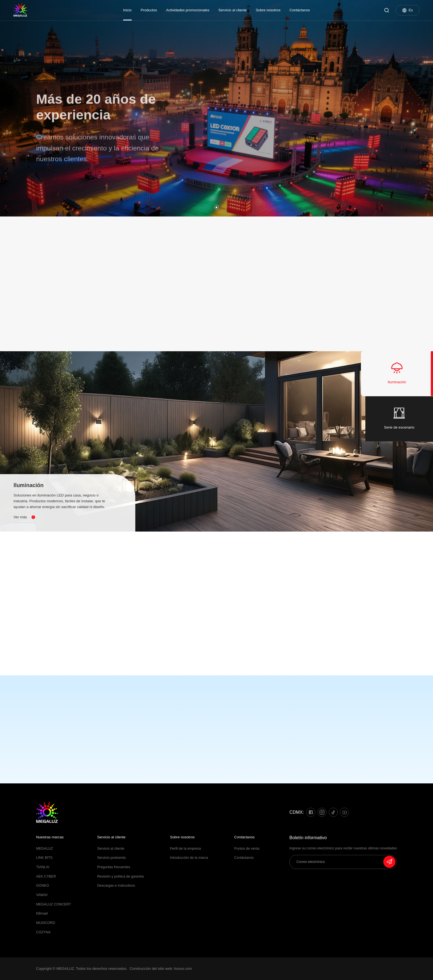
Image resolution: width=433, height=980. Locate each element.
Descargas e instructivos (116, 886)
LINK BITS (44, 858)
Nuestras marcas (50, 837)
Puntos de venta (247, 849)
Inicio (127, 10)
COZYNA (43, 932)
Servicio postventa (111, 858)
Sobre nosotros (268, 10)
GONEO (43, 886)
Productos (149, 10)
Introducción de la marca (189, 858)
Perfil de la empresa (185, 849)
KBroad (42, 913)
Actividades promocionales (188, 10)
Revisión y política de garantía (121, 876)
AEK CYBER (46, 876)
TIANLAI (43, 867)
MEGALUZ (45, 849)
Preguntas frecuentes (114, 867)
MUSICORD (46, 923)
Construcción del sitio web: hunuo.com (161, 969)
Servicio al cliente (233, 10)
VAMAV (42, 895)
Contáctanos (300, 10)
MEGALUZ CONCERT (54, 904)
